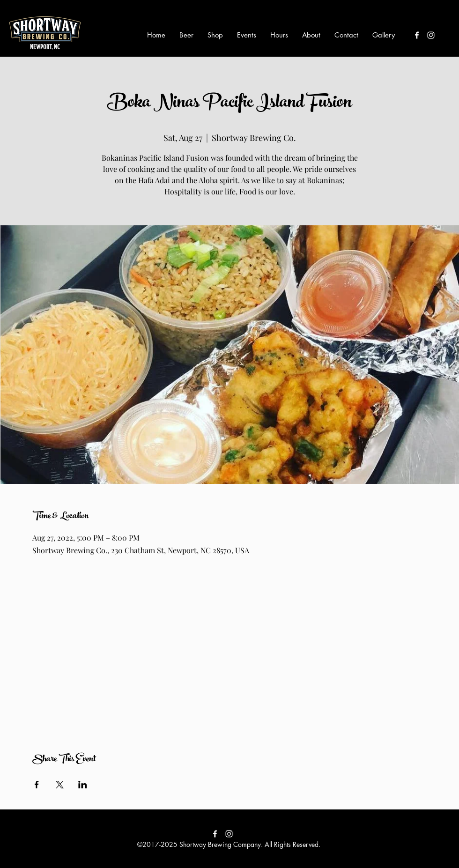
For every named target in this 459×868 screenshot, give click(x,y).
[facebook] (417, 35)
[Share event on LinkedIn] (83, 785)
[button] (186, 35)
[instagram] (431, 35)
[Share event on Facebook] (37, 785)
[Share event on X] (60, 785)
